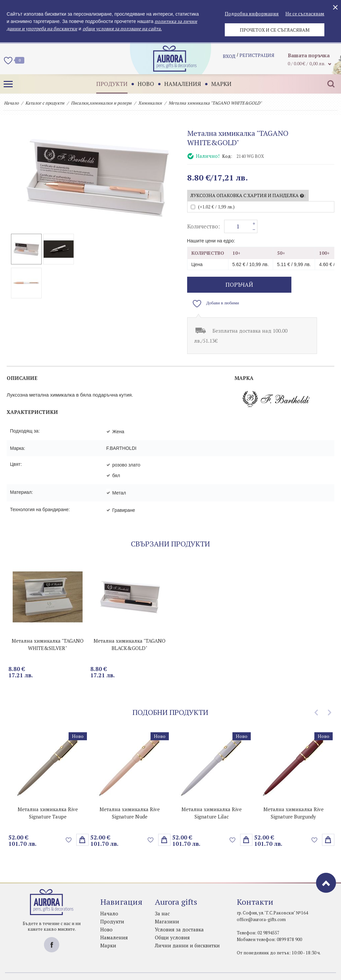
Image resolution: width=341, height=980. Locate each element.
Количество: (203, 226)
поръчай (225, 285)
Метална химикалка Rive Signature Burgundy (294, 797)
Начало (11, 103)
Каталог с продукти (45, 103)
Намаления (178, 84)
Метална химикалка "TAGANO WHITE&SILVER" (48, 628)
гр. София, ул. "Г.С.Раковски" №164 (272, 896)
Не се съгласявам (305, 13)
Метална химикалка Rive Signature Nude (130, 797)
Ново (141, 84)
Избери (82, 823)
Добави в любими (302, 285)
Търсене (326, 84)
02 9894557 (268, 916)
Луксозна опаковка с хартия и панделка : (248, 196)
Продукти (107, 84)
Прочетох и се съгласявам (275, 30)
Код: (227, 156)
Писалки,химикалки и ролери (101, 103)
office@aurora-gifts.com (261, 903)
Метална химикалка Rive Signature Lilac (212, 797)
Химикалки (150, 103)
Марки (216, 84)
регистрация (257, 58)
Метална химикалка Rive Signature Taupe (48, 797)
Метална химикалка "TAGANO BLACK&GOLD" (130, 628)
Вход (229, 58)
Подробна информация (252, 13)
